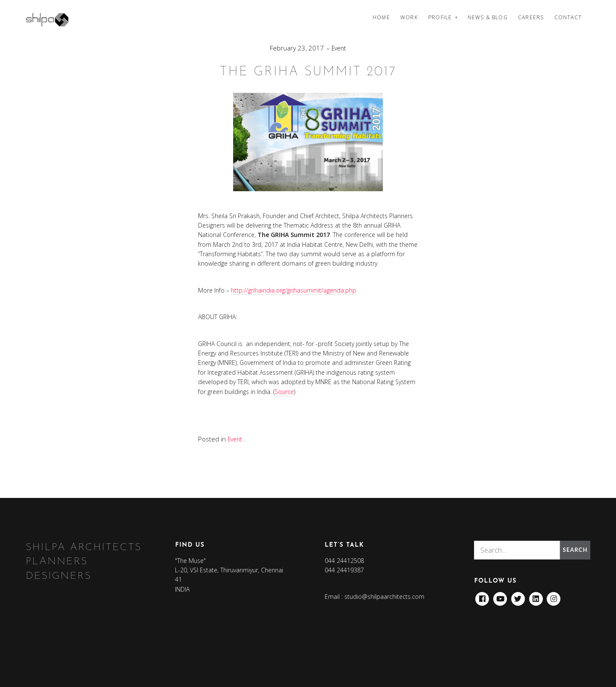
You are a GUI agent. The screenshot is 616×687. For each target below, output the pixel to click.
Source (284, 391)
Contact (568, 17)
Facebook (482, 596)
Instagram (554, 596)
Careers (531, 17)
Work (409, 17)
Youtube (500, 596)
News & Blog (488, 17)
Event (339, 48)
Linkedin (536, 596)
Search (574, 549)
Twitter (518, 596)
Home (381, 17)
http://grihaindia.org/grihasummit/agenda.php (294, 290)
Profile (440, 17)
